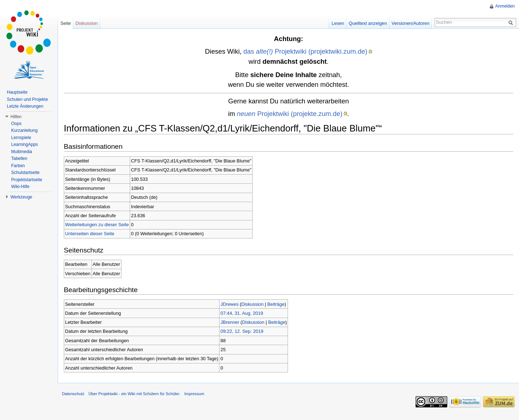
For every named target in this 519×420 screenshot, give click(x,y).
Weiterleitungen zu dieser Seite (97, 225)
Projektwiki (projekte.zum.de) (290, 114)
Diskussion (252, 304)
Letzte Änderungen (25, 106)
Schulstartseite (25, 173)
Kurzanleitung (24, 130)
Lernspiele (21, 138)
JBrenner (230, 322)
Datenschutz (73, 394)
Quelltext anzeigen (368, 23)
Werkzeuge (21, 197)
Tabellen (19, 158)
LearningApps (25, 144)
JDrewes (230, 304)
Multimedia (22, 152)
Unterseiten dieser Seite (90, 234)
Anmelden (505, 6)
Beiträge (276, 304)
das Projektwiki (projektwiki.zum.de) (305, 51)
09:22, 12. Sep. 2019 (242, 331)
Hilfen (16, 117)
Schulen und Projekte (27, 99)
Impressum (194, 394)
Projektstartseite (27, 180)
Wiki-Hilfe (20, 187)
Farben (18, 166)
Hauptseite (17, 92)
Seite (65, 23)
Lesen (338, 23)
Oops (16, 124)
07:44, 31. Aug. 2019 (242, 313)
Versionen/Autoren (410, 23)
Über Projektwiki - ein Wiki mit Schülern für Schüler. (134, 394)
